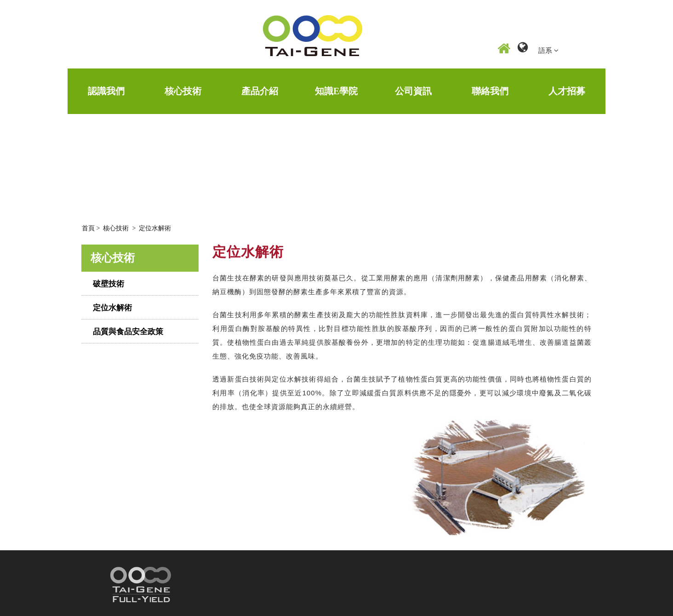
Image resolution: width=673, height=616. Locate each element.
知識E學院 (336, 91)
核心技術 (183, 91)
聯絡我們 (490, 91)
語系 (548, 50)
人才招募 (567, 91)
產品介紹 (260, 91)
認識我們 (106, 91)
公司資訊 (413, 91)
